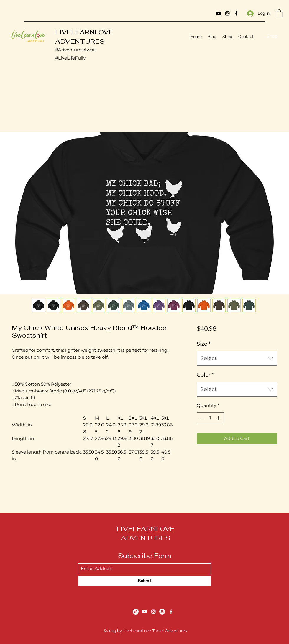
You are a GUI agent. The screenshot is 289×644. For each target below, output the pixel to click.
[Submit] (144, 581)
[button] (279, 13)
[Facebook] (236, 13)
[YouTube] (219, 13)
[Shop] (272, 36)
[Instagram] (227, 13)
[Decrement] (202, 418)
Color (205, 375)
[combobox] (237, 359)
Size (204, 344)
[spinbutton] (210, 418)
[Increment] (219, 418)
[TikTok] (136, 612)
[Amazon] (162, 612)
